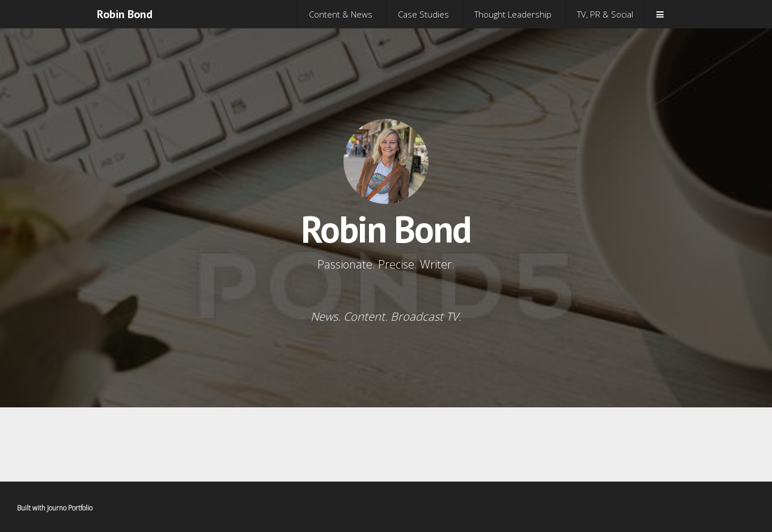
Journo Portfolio (70, 508)
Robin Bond (125, 14)
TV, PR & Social (605, 14)
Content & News (341, 14)
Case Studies (423, 14)
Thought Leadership (513, 14)
